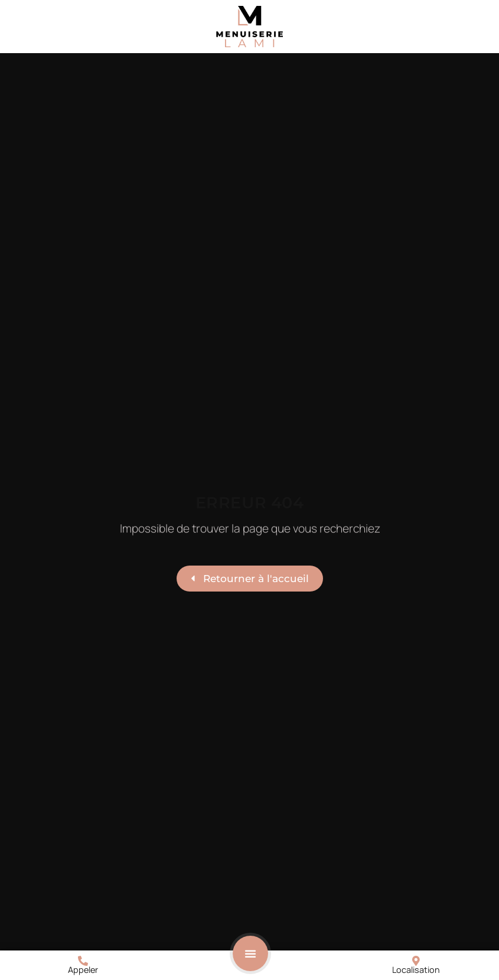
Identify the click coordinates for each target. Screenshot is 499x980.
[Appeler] (83, 961)
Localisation (416, 970)
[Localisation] (416, 961)
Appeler (83, 970)
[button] (250, 953)
